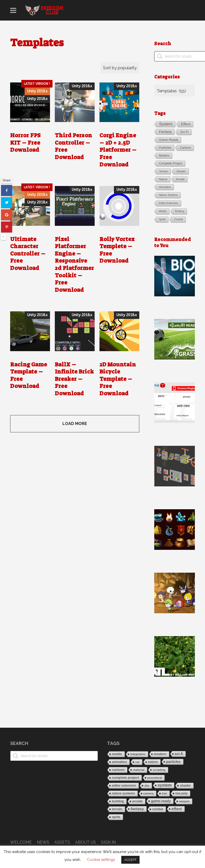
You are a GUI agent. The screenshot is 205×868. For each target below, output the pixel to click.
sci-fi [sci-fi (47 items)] (184, 132)
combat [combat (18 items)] (178, 219)
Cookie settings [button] (101, 860)
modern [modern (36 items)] (164, 156)
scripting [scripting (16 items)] (159, 770)
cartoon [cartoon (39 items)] (185, 148)
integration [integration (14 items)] (138, 754)
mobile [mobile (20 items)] (163, 211)
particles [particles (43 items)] (165, 148)
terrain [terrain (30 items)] (164, 171)
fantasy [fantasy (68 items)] (166, 132)
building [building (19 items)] (180, 211)
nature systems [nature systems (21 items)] (168, 195)
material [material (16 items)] (139, 770)
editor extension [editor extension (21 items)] (169, 203)
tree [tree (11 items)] (164, 793)
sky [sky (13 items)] (147, 786)
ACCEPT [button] (130, 860)
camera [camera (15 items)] (149, 793)
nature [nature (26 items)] (163, 179)
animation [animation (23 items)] (165, 187)
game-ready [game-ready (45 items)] (169, 140)
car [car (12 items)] (137, 762)
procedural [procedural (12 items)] (155, 778)
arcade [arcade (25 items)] (180, 179)
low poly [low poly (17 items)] (181, 793)
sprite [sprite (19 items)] (163, 219)
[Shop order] (120, 67)
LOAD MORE (75, 424)
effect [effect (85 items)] (186, 124)
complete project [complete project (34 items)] (171, 163)
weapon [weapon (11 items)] (184, 801)
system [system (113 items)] (166, 124)
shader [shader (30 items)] (181, 171)
